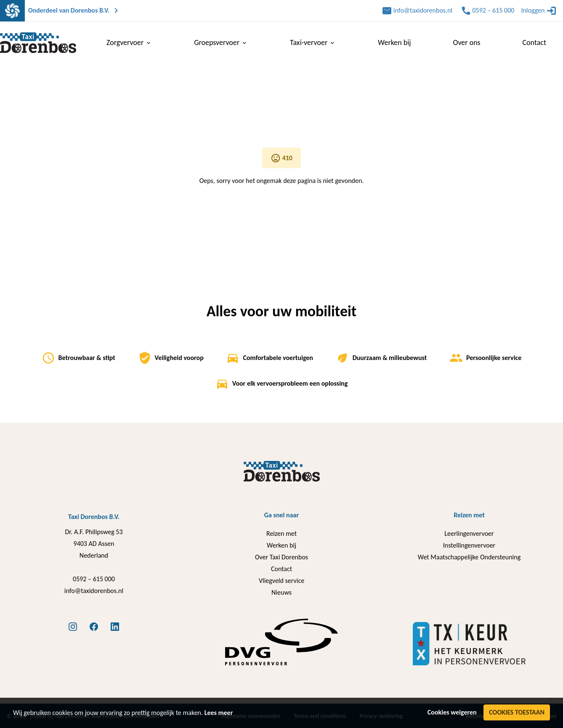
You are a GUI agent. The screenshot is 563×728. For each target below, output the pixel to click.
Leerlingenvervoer (469, 533)
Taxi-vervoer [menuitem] (313, 42)
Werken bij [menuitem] (394, 42)
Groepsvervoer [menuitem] (221, 42)
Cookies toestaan (517, 712)
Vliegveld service (281, 581)
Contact (281, 569)
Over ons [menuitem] (467, 42)
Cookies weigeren (452, 712)
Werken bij (281, 545)
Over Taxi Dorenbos (281, 557)
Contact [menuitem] (534, 42)
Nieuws (281, 592)
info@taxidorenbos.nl (94, 591)
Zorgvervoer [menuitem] (129, 42)
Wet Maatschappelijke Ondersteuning (469, 557)
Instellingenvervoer (469, 545)
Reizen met (281, 533)
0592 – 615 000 (94, 579)
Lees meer (219, 713)
